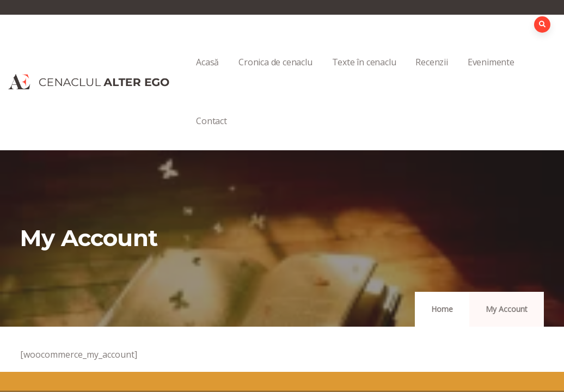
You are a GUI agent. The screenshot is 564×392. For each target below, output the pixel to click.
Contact (211, 133)
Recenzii (431, 74)
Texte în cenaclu (364, 74)
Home (442, 309)
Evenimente (491, 74)
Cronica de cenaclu (275, 74)
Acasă (207, 74)
